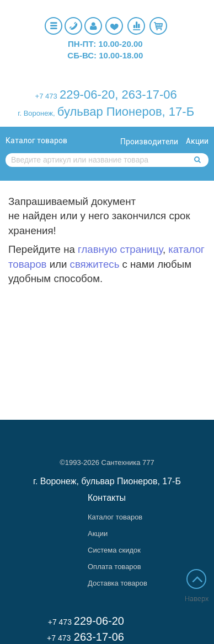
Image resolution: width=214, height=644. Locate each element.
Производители (149, 142)
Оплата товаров (114, 567)
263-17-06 (149, 94)
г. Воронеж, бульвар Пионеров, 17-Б (107, 481)
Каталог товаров (36, 140)
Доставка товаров (117, 583)
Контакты (107, 498)
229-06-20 (87, 94)
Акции (197, 141)
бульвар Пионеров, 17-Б (126, 112)
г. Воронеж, (36, 113)
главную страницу (120, 249)
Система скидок (114, 550)
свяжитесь (95, 264)
